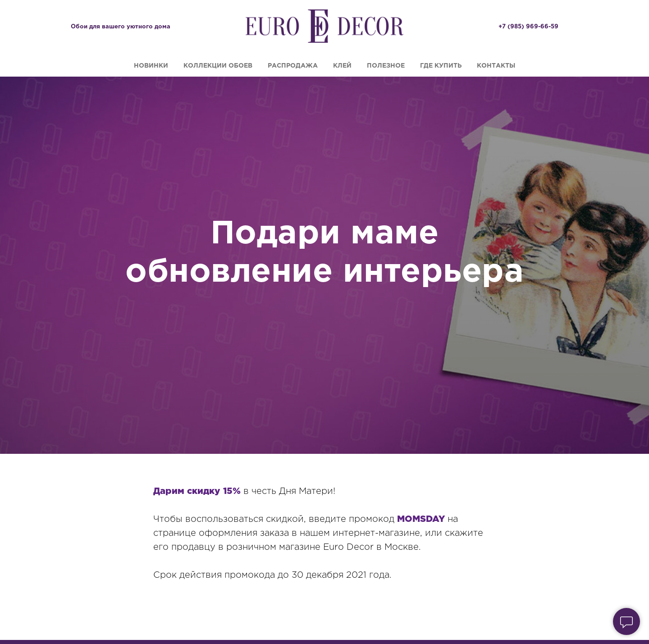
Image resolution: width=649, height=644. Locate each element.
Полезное (386, 66)
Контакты (496, 66)
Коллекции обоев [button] (218, 66)
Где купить (441, 66)
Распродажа (293, 66)
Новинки (151, 66)
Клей (342, 66)
